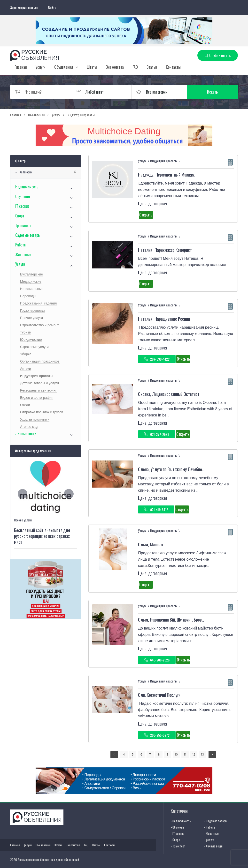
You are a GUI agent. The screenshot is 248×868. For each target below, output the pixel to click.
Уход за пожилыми (35, 419)
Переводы (28, 296)
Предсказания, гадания (38, 303)
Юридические (31, 340)
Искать (215, 92)
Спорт (20, 216)
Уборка (26, 354)
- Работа (209, 827)
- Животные (211, 833)
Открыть (146, 215)
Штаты (92, 67)
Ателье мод (29, 427)
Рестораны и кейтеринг (38, 390)
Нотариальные (32, 289)
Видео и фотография (37, 398)
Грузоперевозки (32, 311)
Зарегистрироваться (24, 7)
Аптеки (26, 369)
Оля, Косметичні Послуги (159, 695)
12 (194, 754)
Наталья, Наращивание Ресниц (164, 319)
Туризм (26, 332)
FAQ (135, 67)
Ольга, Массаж (151, 544)
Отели (25, 405)
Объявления (64, 67)
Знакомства (115, 67)
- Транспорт (178, 846)
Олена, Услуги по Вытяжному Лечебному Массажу (180, 469)
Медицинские (31, 282)
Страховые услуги (34, 347)
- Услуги (209, 840)
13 (202, 754)
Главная (21, 67)
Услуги (41, 67)
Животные (23, 254)
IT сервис (22, 206)
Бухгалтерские (31, 274)
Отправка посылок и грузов (42, 412)
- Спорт (175, 840)
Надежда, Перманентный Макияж (166, 175)
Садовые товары (28, 235)
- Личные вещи (213, 846)
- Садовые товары (216, 821)
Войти (52, 7)
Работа (20, 245)
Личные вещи (26, 433)
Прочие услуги (31, 318)
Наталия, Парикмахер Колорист (165, 250)
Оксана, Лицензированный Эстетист (169, 394)
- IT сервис (178, 833)
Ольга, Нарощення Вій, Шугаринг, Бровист (173, 620)
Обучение (23, 196)
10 (176, 754)
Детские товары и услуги (39, 383)
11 (185, 754)
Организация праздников (40, 361)
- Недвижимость (181, 821)
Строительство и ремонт (39, 325)
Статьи (152, 67)
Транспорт (23, 225)
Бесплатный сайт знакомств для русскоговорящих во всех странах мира (42, 536)
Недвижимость (27, 187)
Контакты (173, 67)
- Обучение (177, 827)
